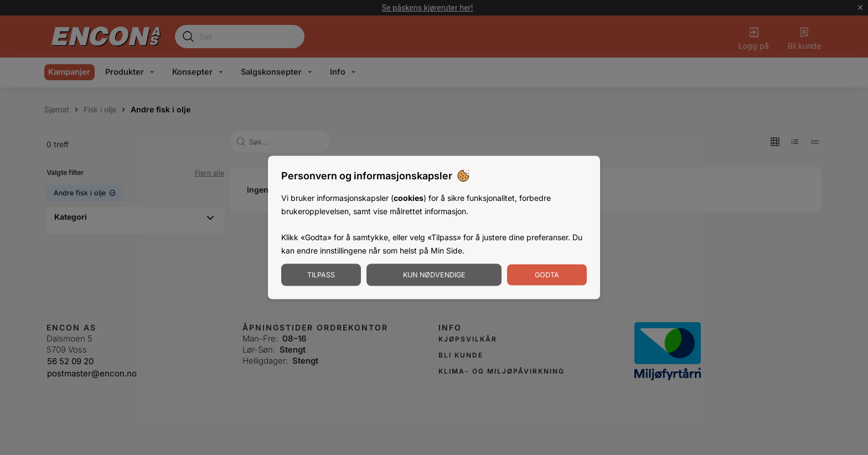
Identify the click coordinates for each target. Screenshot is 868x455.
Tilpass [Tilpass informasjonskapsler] (321, 274)
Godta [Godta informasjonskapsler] (547, 274)
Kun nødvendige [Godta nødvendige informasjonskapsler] (434, 274)
